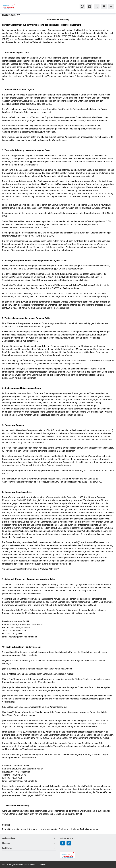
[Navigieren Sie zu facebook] (63, 843)
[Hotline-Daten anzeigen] (97, 6)
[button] (29, 838)
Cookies (42, 864)
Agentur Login (31, 864)
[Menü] (111, 6)
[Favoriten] (104, 6)
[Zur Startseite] (15, 6)
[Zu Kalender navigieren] (90, 6)
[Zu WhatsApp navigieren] (82, 6)
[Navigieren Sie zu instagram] (69, 843)
